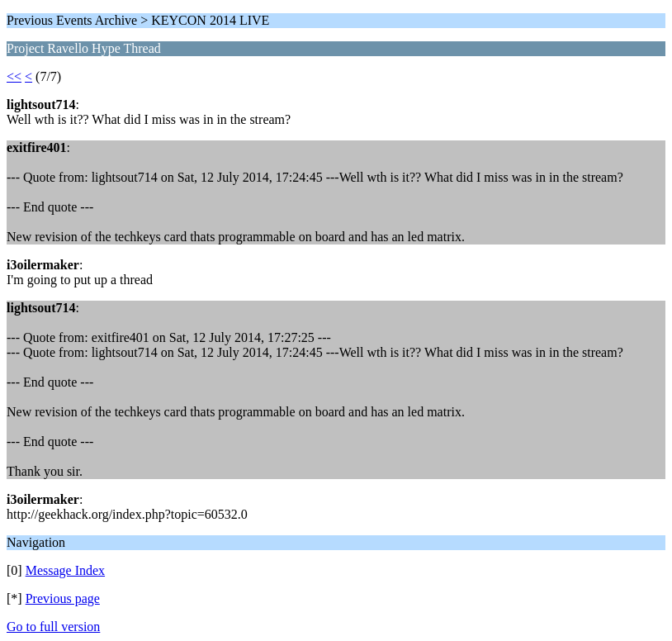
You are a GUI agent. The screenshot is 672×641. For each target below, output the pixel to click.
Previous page (63, 598)
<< (14, 76)
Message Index (65, 570)
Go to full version (53, 627)
